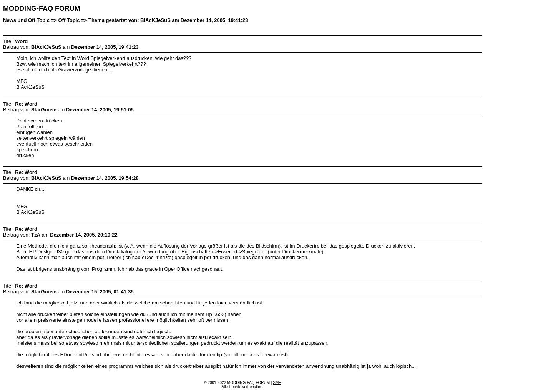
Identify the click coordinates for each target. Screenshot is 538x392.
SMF (277, 383)
